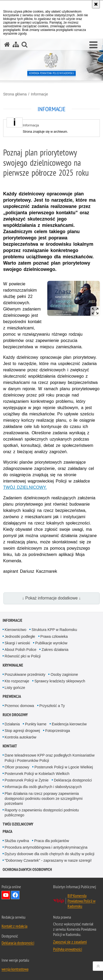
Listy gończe (15, 688)
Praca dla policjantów (51, 841)
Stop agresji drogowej (22, 731)
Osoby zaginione (64, 674)
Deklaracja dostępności (73, 780)
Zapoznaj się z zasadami (70, 942)
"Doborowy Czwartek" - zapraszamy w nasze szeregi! (48, 860)
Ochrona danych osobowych (27, 869)
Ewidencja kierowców (69, 724)
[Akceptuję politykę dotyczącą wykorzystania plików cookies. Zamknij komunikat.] (96, 4)
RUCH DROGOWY (15, 715)
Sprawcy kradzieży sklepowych (60, 681)
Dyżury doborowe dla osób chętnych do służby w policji (50, 854)
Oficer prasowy (17, 767)
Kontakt (10, 746)
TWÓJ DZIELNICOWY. (25, 487)
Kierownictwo (16, 630)
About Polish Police (21, 650)
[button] (93, 45)
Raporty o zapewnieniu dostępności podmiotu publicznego (42, 813)
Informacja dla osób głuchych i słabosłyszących (43, 787)
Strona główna (15, 94)
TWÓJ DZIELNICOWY (18, 824)
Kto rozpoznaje (17, 681)
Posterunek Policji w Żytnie (27, 780)
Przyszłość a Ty (52, 706)
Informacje (39, 94)
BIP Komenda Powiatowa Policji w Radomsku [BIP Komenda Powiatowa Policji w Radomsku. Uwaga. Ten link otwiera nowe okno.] (81, 901)
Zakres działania (55, 650)
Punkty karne (36, 724)
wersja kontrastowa (15, 969)
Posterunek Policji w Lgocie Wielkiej (64, 767)
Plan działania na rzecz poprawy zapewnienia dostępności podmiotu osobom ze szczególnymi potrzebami (44, 799)
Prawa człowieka (54, 636)
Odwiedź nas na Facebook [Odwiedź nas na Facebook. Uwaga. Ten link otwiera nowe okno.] (15, 895)
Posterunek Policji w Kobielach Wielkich (37, 774)
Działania (12, 724)
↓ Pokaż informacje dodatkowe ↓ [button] (51, 598)
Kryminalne (13, 665)
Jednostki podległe (20, 636)
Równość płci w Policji (23, 656)
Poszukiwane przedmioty (25, 674)
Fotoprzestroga (58, 731)
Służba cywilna (17, 841)
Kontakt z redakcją (14, 926)
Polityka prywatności (68, 949)
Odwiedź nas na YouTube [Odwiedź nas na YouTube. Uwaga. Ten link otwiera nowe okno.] (6, 895)
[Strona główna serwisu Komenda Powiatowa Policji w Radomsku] (7, 44)
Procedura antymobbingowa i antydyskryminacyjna (46, 847)
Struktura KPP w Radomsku (54, 630)
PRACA (7, 831)
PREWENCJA (12, 696)
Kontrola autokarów (21, 737)
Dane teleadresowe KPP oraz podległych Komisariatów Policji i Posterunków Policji (50, 758)
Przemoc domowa (19, 706)
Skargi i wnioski (17, 643)
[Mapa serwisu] (16, 44)
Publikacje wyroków (51, 643)
